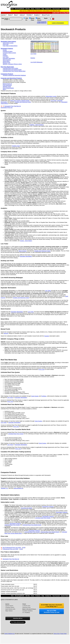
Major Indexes (9, 611)
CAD (24, 547)
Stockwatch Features (48, 507)
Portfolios (44, 396)
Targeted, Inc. (4, 488)
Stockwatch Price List (7, 108)
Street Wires (6, 61)
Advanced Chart (26, 607)
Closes (39, 20)
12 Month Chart (26, 606)
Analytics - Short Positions (37, 125)
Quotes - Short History (26, 241)
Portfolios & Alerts (8, 51)
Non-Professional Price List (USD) (12, 547)
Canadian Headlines (27, 611)
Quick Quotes (35, 396)
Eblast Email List (7, 84)
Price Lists (6, 44)
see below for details (26, 508)
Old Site (28, 9)
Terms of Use (57, 634)
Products (38, 9)
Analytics (37, 15)
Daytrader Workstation (9, 58)
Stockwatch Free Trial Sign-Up (13, 106)
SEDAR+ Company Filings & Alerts (12, 64)
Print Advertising (7, 85)
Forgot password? (42, 22)
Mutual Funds (46, 15)
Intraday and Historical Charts (23, 102)
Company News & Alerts (9, 53)
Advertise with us (18, 618)
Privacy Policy (63, 634)
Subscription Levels (8, 43)
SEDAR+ (6, 333)
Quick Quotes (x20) (10, 609)
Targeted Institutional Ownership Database (14, 75)
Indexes (23, 15)
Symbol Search (9, 606)
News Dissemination (8, 88)
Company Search (10, 607)
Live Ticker (6, 57)
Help (43, 9)
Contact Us (48, 9)
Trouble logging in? (42, 23)
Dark (12, 9)
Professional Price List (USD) (10, 549)
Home (33, 9)
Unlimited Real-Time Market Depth (12, 70)
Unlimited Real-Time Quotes (10, 68)
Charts (11, 15)
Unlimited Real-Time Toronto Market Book (14, 71)
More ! (5, 89)
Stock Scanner (7, 60)
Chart (32, 20)
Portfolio (30, 15)
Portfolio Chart (16, 146)
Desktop (33, 58)
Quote (33, 18)
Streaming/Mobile (19, 9)
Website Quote (7, 87)
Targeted (47, 336)
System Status (65, 9)
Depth (46, 18)
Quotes (4, 15)
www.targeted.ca (18, 488)
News (16, 15)
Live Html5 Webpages (36, 62)
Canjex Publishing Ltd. (10, 634)
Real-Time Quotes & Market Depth (20, 101)
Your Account (56, 9)
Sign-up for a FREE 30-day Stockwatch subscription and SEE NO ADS (40, 11)
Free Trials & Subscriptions (10, 46)
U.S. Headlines (26, 613)
